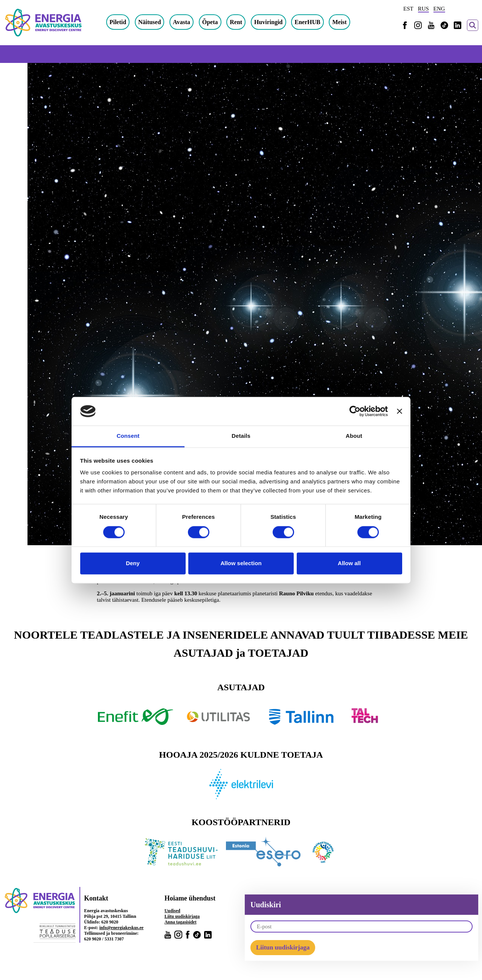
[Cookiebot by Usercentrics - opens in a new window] (355, 411)
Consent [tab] (128, 436)
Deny (133, 563)
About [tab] (354, 436)
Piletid (140, 22)
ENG (439, 9)
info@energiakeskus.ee (122, 928)
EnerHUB (329, 22)
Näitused (171, 22)
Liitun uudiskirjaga (283, 948)
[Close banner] (400, 411)
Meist (361, 22)
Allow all (349, 563)
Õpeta (232, 22)
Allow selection (241, 563)
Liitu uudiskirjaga (182, 917)
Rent (258, 22)
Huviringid (290, 22)
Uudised (172, 911)
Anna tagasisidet (181, 922)
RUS (423, 9)
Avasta (203, 22)
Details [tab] (241, 436)
